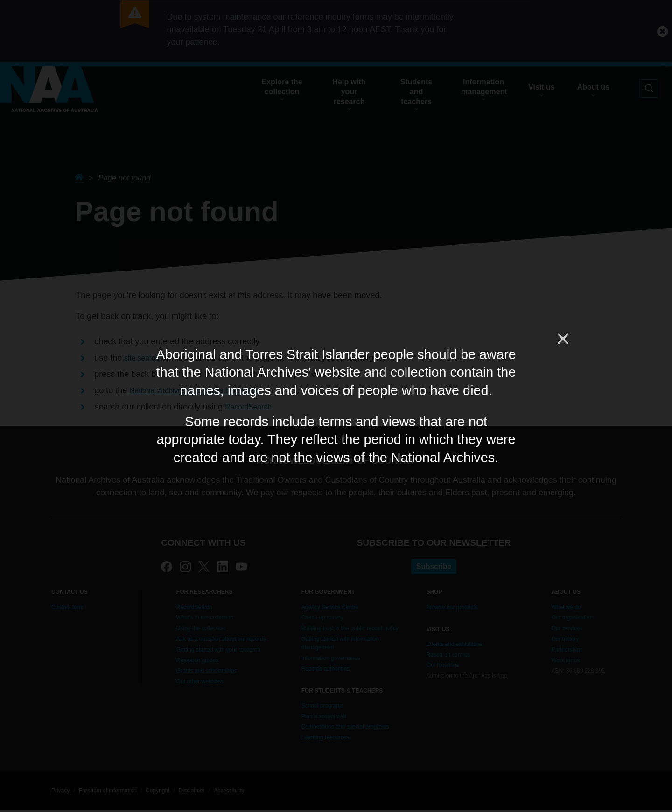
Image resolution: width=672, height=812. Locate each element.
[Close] (562, 339)
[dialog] (336, 406)
